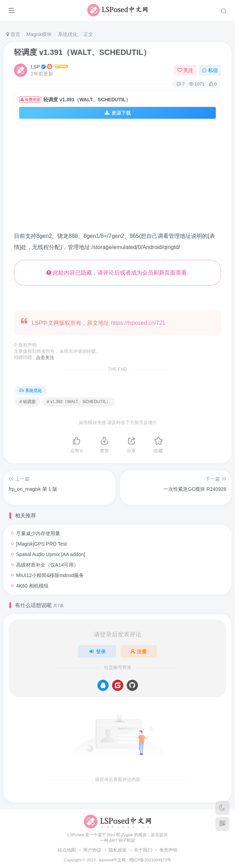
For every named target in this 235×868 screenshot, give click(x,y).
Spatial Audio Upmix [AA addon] (51, 554)
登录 (97, 651)
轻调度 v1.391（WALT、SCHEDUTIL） (82, 52)
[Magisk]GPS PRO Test (41, 544)
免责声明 (168, 850)
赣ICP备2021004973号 (150, 860)
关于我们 (143, 850)
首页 (13, 34)
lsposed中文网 (112, 860)
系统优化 (68, 34)
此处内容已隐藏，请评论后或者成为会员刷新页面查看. (117, 273)
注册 (139, 651)
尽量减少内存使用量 (38, 533)
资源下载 (118, 113)
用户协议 (92, 850)
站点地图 (67, 850)
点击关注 (45, 358)
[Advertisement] (124, 180)
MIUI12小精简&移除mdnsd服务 (50, 575)
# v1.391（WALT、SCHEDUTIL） (79, 402)
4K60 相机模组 (32, 586)
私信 (210, 70)
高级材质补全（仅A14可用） (47, 565)
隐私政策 (118, 850)
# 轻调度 (28, 402)
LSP (35, 67)
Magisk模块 (39, 34)
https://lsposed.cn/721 (138, 323)
